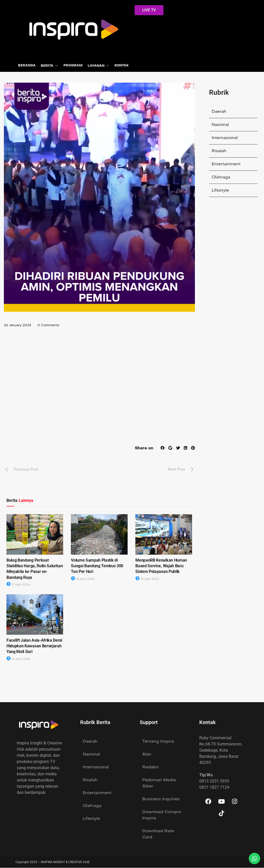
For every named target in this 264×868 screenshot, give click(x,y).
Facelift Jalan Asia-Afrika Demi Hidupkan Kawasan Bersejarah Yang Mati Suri (34, 646)
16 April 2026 (83, 579)
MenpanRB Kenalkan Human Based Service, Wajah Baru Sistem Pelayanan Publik (161, 566)
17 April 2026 (18, 585)
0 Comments (52, 325)
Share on (143, 448)
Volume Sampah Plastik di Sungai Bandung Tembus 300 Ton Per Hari (97, 566)
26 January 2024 (19, 325)
